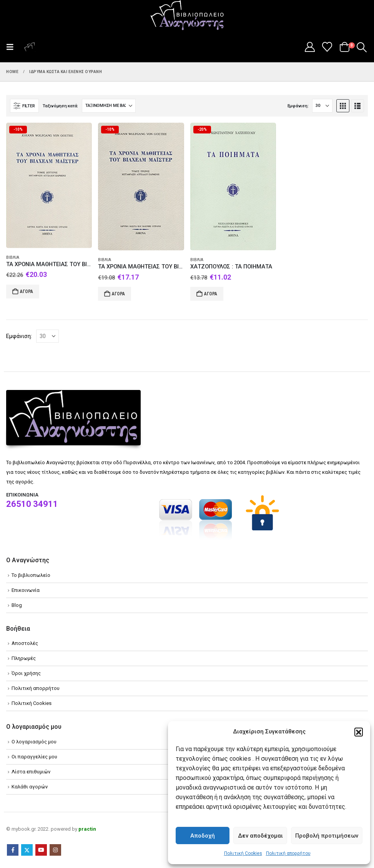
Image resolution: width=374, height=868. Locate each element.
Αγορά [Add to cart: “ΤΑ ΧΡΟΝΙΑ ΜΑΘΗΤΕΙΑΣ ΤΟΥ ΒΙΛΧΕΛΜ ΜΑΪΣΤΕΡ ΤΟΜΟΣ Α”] (118, 294)
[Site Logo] (187, 16)
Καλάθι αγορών (30, 787)
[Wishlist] (327, 47)
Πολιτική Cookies (243, 853)
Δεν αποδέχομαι (260, 836)
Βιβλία (13, 257)
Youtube (41, 850)
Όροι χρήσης (26, 673)
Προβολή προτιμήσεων (327, 836)
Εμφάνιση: (298, 106)
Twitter (27, 850)
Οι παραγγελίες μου (34, 757)
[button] (359, 732)
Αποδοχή (203, 836)
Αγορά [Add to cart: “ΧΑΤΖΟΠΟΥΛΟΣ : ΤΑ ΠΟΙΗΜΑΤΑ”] (211, 294)
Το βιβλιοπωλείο (31, 575)
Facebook (13, 850)
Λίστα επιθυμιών (31, 772)
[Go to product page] (49, 185)
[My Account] (310, 47)
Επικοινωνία (26, 590)
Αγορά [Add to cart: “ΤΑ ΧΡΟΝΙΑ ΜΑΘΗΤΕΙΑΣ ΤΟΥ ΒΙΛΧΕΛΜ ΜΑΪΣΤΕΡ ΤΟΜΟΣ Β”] (27, 292)
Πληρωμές (24, 658)
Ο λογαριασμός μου (34, 742)
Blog (17, 605)
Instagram (55, 850)
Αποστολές (25, 643)
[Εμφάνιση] (322, 106)
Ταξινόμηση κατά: (60, 106)
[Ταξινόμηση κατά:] (109, 106)
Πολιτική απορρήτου (288, 853)
